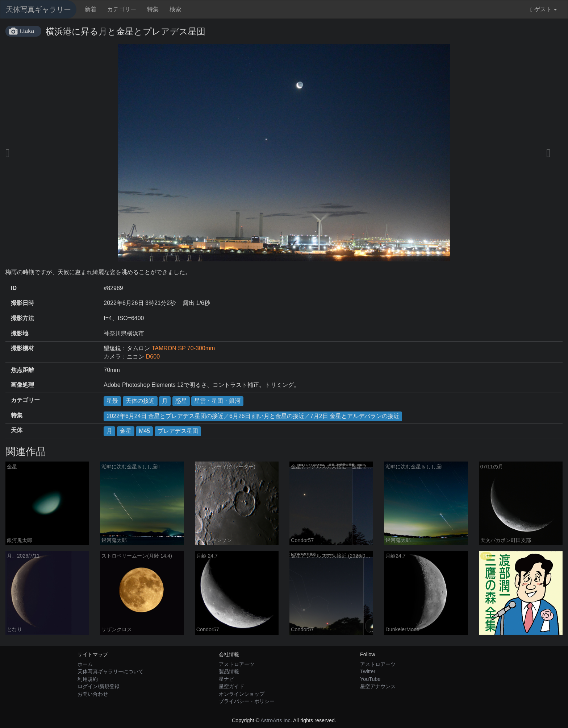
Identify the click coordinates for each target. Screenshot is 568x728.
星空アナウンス (378, 686)
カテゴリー (122, 9)
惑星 (181, 401)
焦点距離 (22, 370)
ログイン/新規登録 (99, 686)
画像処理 (22, 385)
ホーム (85, 664)
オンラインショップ (242, 694)
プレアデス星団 (178, 431)
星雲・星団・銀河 (217, 401)
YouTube (370, 679)
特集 (153, 9)
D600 (153, 357)
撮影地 (20, 333)
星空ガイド (231, 686)
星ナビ (226, 679)
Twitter (368, 671)
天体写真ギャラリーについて (110, 671)
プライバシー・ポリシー (247, 701)
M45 (144, 431)
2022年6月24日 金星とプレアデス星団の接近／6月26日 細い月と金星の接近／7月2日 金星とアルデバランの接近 (253, 416)
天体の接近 (140, 401)
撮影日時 (22, 303)
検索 (175, 9)
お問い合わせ (93, 694)
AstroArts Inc (275, 720)
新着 (91, 9)
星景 (112, 401)
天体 (17, 430)
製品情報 (229, 671)
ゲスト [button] (544, 9)
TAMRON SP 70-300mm (183, 348)
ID (14, 288)
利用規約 (88, 679)
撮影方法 (22, 318)
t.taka (27, 31)
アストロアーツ (237, 664)
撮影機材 (22, 348)
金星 (126, 431)
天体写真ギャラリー (38, 9)
